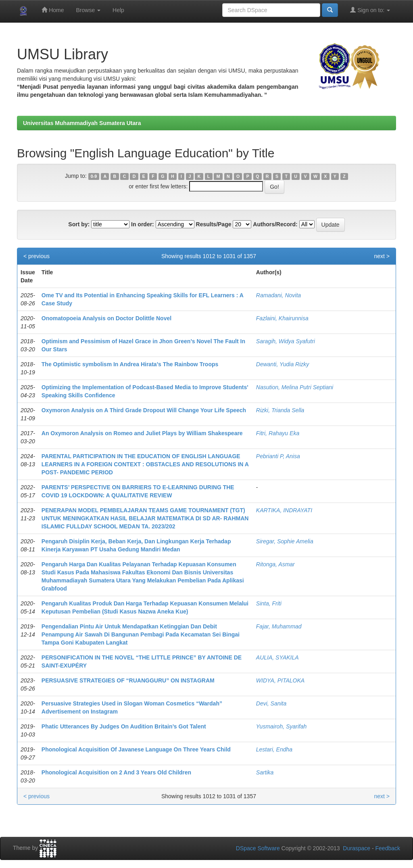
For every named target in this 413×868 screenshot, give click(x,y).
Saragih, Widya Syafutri (286, 341)
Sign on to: (370, 10)
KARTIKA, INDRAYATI (284, 510)
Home (53, 10)
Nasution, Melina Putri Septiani (295, 387)
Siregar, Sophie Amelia (285, 541)
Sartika (265, 772)
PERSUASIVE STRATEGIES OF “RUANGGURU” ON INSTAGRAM (128, 680)
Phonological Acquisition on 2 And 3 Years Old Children (116, 772)
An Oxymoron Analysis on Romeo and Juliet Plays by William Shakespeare (142, 433)
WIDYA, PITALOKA (280, 680)
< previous (37, 256)
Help (118, 10)
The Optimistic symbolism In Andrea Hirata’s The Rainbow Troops (130, 364)
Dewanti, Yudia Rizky (283, 364)
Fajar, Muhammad (279, 626)
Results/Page (214, 224)
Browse (88, 10)
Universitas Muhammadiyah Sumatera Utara (82, 123)
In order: (143, 224)
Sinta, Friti (269, 603)
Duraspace (357, 848)
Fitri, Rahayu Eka (278, 433)
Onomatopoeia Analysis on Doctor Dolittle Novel (106, 318)
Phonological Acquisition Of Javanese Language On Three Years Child (136, 749)
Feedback (388, 848)
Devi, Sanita (271, 703)
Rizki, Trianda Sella (280, 410)
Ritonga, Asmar (275, 564)
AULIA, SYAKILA (277, 657)
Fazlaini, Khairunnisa (282, 318)
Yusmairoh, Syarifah (282, 726)
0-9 (94, 176)
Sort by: (79, 224)
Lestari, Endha (274, 749)
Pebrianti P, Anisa (278, 456)
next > (382, 256)
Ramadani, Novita (278, 295)
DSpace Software (258, 848)
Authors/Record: (275, 224)
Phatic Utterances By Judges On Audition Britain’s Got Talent (124, 726)
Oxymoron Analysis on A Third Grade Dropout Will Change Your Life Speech (144, 410)
